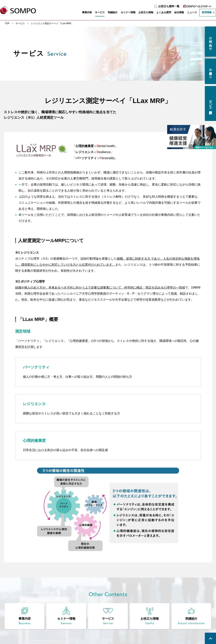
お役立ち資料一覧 (167, 5)
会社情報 (177, 13)
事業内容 (85, 13)
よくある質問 (162, 13)
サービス (98, 13)
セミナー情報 (126, 13)
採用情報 (205, 13)
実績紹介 (111, 13)
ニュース (190, 13)
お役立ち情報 (144, 13)
